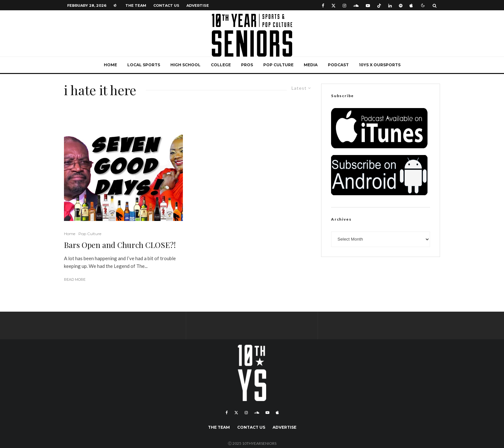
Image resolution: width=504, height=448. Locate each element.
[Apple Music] (411, 5)
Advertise (198, 5)
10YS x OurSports (380, 65)
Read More (75, 279)
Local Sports (144, 65)
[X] (333, 5)
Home (110, 65)
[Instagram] (344, 5)
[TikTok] (379, 5)
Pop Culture (278, 65)
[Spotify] (401, 5)
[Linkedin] (390, 5)
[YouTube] (368, 5)
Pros (247, 65)
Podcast (338, 65)
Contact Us (166, 5)
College (221, 65)
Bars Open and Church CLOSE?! (120, 245)
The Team (136, 5)
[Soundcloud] (356, 5)
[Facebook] (323, 5)
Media (311, 65)
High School (185, 65)
